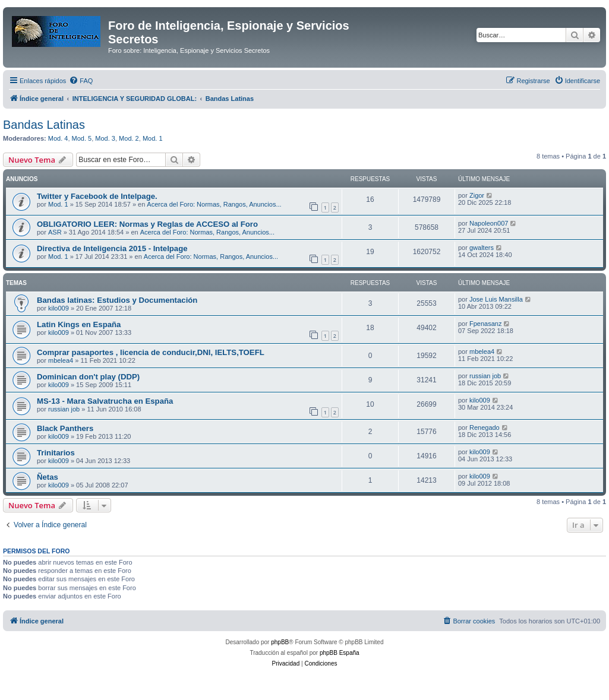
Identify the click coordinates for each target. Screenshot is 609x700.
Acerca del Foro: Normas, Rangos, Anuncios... (214, 204)
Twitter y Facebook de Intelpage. (97, 196)
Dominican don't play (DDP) (88, 377)
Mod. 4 (58, 138)
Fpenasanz (485, 324)
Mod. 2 (129, 138)
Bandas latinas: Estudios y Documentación (117, 300)
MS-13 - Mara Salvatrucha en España (105, 401)
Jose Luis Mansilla (496, 299)
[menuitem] (81, 81)
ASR (55, 232)
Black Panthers (65, 428)
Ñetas (48, 477)
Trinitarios (56, 453)
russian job (485, 376)
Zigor (477, 195)
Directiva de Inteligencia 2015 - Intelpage (112, 248)
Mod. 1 (153, 138)
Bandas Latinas (44, 125)
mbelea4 (61, 360)
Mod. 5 (82, 138)
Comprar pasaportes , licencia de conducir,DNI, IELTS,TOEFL (151, 352)
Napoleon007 (489, 223)
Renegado (485, 427)
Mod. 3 (105, 138)
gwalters (482, 248)
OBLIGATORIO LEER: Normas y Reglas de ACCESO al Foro (147, 224)
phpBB (280, 642)
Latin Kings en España (79, 324)
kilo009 (59, 308)
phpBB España (340, 653)
